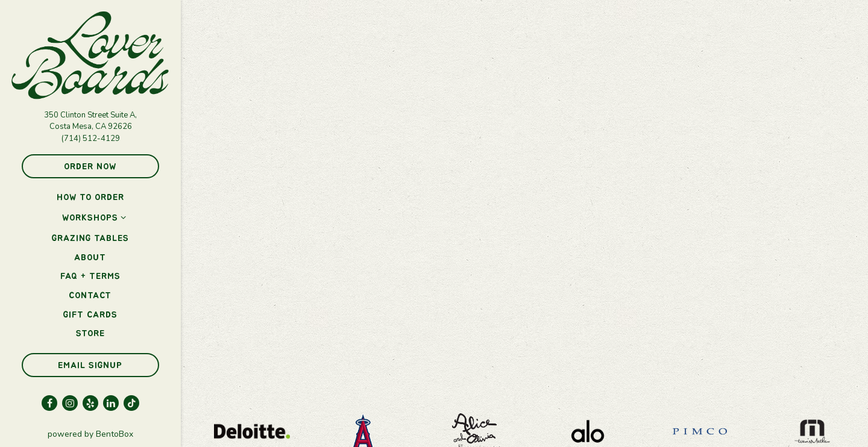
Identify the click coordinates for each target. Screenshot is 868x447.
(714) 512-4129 (91, 139)
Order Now (90, 167)
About (90, 258)
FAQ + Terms (90, 276)
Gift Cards (90, 315)
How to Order (90, 197)
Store (90, 333)
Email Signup (90, 365)
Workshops (90, 218)
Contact (90, 295)
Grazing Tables (90, 238)
